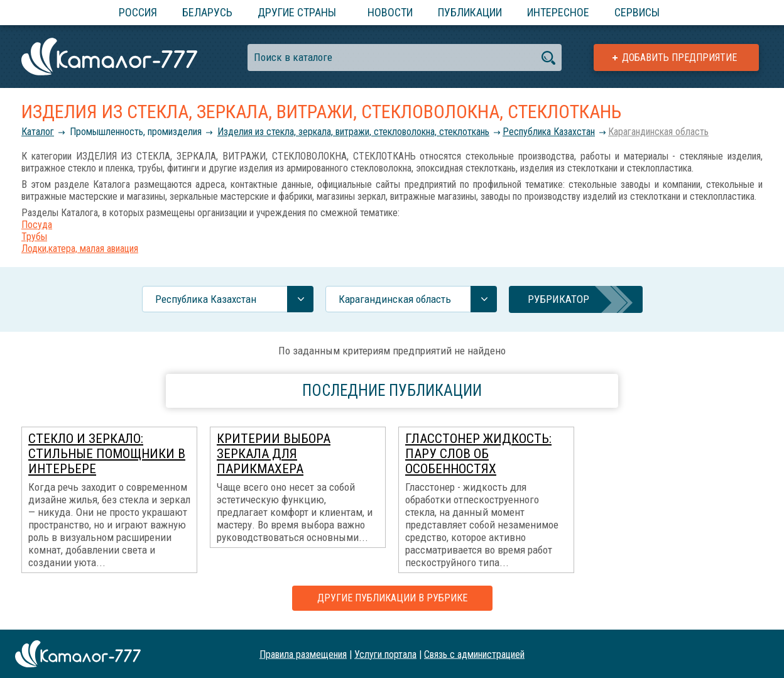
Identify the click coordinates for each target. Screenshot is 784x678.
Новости (390, 12)
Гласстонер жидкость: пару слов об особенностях (478, 454)
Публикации (470, 12)
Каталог (38, 132)
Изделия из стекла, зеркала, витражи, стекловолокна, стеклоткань (353, 132)
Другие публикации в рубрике (392, 598)
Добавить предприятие (679, 57)
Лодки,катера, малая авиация (80, 249)
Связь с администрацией (474, 654)
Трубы (34, 237)
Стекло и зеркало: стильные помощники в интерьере (107, 454)
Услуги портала (385, 654)
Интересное (558, 12)
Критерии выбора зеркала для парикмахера (274, 454)
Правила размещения (303, 654)
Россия (138, 12)
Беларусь (207, 12)
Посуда (37, 225)
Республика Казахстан (549, 132)
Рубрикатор (558, 299)
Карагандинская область (658, 132)
